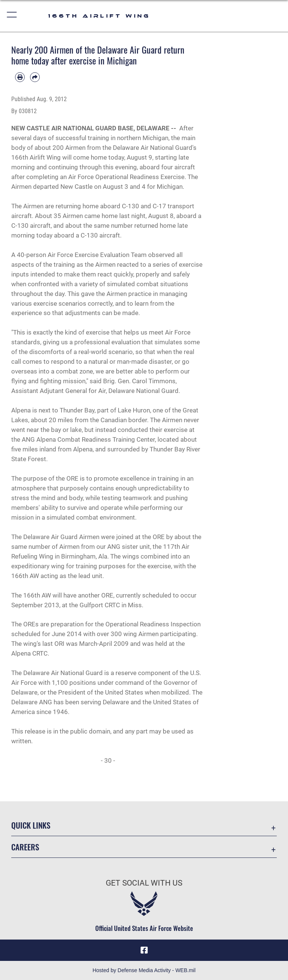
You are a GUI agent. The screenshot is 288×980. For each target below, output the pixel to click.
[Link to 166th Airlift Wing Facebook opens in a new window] (144, 950)
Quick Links (31, 825)
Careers (25, 847)
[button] (12, 16)
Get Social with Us (144, 883)
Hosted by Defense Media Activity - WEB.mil (144, 970)
